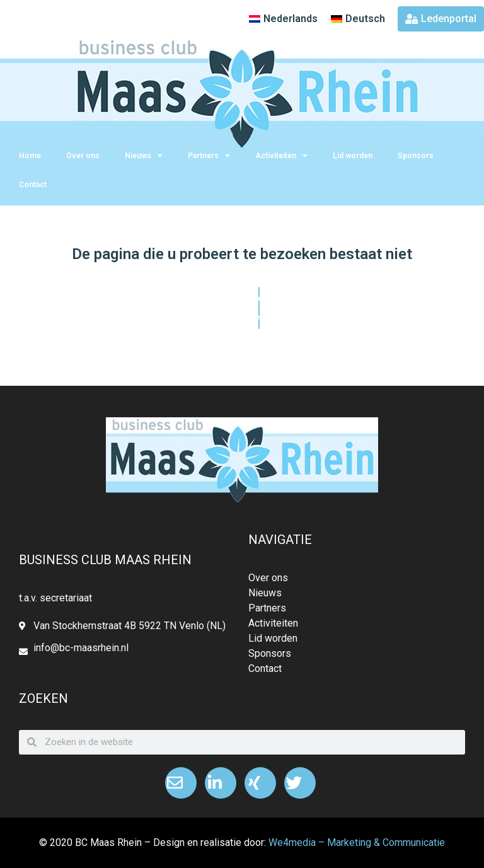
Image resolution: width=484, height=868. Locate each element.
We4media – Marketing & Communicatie (357, 842)
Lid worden (353, 156)
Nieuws (144, 156)
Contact (33, 185)
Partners (209, 156)
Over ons (83, 156)
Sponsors (416, 156)
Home (30, 156)
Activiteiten (281, 156)
